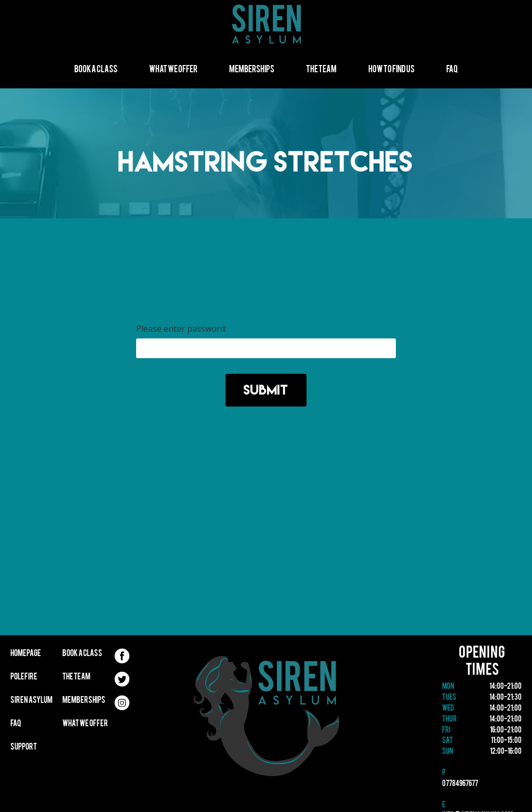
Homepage (26, 654)
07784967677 (460, 784)
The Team (321, 70)
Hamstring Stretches (266, 161)
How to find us (391, 70)
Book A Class (96, 70)
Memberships (252, 70)
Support (24, 748)
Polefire (24, 677)
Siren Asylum (31, 701)
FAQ (452, 70)
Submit (266, 390)
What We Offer (173, 70)
